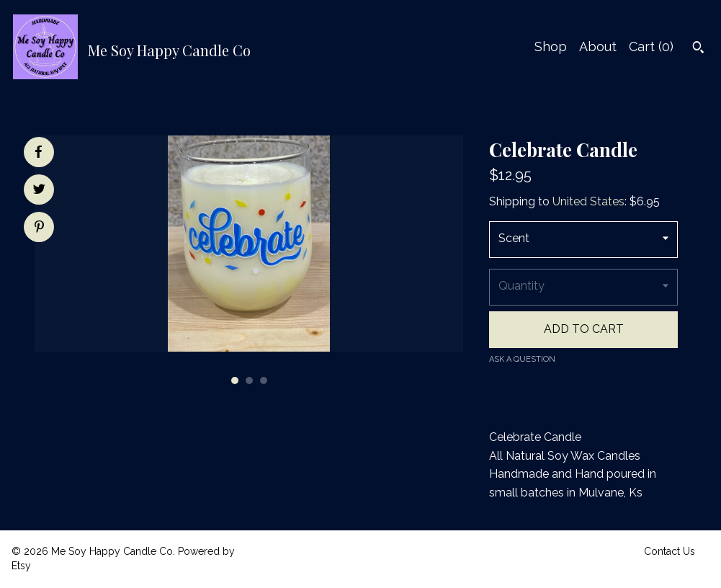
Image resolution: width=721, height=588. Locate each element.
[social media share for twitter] (39, 191)
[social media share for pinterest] (39, 228)
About (598, 46)
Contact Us (669, 551)
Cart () (651, 46)
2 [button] (249, 380)
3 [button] (264, 380)
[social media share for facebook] (38, 152)
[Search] (698, 49)
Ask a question (522, 359)
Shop (551, 46)
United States (588, 201)
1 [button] (235, 380)
